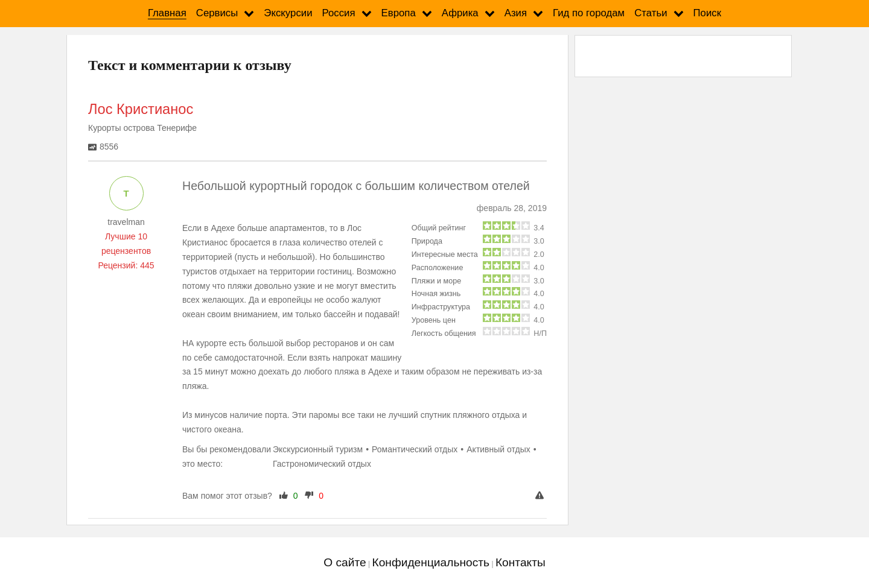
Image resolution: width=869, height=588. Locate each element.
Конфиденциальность (431, 562)
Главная (167, 13)
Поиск (708, 13)
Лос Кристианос (141, 109)
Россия (339, 13)
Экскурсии (288, 13)
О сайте (345, 562)
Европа (399, 13)
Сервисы (217, 13)
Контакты (520, 562)
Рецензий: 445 (126, 265)
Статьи (651, 13)
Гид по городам (589, 13)
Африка (460, 13)
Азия (516, 13)
